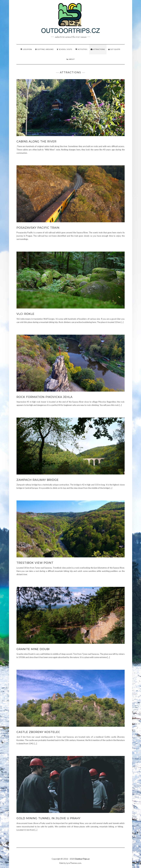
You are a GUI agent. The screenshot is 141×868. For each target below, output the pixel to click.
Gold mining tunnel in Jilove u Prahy (49, 818)
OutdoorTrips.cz (82, 859)
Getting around (44, 49)
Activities (81, 49)
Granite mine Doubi (33, 649)
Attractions (98, 49)
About (70, 59)
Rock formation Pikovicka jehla (45, 397)
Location (26, 49)
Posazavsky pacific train (38, 228)
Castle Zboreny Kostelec (38, 732)
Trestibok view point (35, 563)
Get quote (114, 49)
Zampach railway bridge (38, 480)
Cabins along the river (36, 141)
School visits (64, 49)
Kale (61, 863)
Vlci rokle (25, 314)
